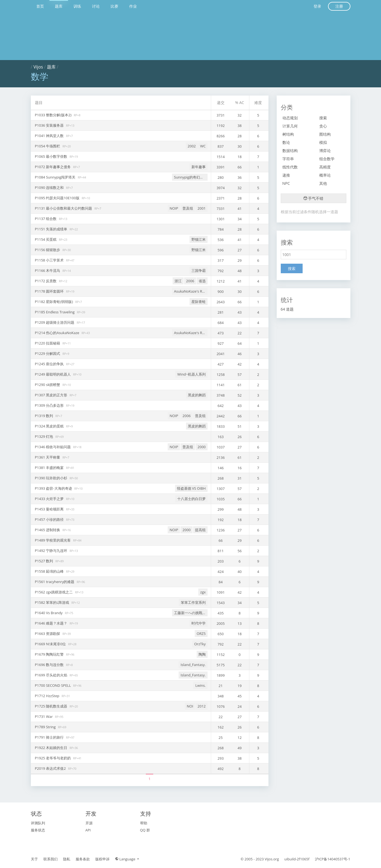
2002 (192, 146)
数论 (286, 142)
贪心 (323, 126)
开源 (89, 823)
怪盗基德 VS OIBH (191, 488)
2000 (202, 447)
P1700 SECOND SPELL (53, 685)
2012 (202, 706)
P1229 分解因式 (48, 353)
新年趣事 (199, 167)
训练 (77, 6)
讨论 (96, 6)
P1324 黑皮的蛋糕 (50, 426)
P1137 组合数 (46, 219)
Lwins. (200, 685)
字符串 (288, 159)
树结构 (288, 134)
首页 (40, 6)
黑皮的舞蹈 (197, 395)
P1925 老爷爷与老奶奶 (53, 758)
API (88, 830)
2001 (202, 208)
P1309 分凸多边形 (50, 405)
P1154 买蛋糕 (46, 239)
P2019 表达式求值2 (51, 768)
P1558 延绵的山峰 (50, 571)
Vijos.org (272, 859)
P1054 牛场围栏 (48, 146)
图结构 (325, 134)
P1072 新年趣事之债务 (53, 167)
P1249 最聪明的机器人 (53, 374)
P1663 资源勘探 (48, 634)
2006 (190, 281)
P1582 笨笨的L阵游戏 (53, 602)
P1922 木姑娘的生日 (52, 748)
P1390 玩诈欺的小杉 (52, 478)
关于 (34, 859)
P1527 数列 (45, 561)
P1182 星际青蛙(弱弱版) (54, 302)
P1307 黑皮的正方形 (52, 395)
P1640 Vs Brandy (49, 613)
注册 (339, 6)
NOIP (174, 208)
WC (203, 146)
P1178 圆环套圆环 (50, 291)
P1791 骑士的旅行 (50, 737)
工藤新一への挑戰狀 (190, 613)
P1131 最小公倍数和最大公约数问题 (64, 208)
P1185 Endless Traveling (55, 312)
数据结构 (290, 151)
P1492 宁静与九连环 (52, 551)
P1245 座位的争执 (50, 364)
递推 (286, 175)
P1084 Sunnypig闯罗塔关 (56, 177)
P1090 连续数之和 (50, 188)
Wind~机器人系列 (191, 374)
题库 (59, 6)
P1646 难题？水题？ (52, 623)
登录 (317, 6)
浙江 (178, 281)
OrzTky (200, 644)
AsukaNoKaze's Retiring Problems (191, 291)
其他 (323, 183)
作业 (133, 6)
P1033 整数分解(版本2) (54, 115)
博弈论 (325, 151)
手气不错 (314, 198)
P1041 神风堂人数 (50, 136)
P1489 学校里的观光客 (53, 540)
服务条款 (83, 859)
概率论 (325, 175)
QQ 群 (145, 830)
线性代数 (290, 167)
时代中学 (199, 623)
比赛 (114, 6)
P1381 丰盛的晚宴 (50, 468)
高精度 (325, 167)
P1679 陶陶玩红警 (50, 654)
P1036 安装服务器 (50, 125)
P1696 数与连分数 (50, 665)
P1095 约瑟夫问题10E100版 (58, 198)
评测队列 (38, 823)
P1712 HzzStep (48, 696)
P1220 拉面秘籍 (48, 343)
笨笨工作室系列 (193, 602)
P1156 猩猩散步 (48, 250)
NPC (286, 183)
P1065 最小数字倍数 (52, 156)
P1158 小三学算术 (50, 260)
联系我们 (51, 859)
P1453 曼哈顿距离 (50, 509)
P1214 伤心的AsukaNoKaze (58, 333)
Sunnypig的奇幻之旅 (190, 177)
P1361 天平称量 (48, 457)
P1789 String (46, 727)
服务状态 (38, 830)
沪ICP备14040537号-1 (333, 859)
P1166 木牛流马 (48, 270)
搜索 (323, 118)
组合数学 (327, 159)
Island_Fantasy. (193, 665)
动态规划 (290, 118)
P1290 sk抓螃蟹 (48, 385)
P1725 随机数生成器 (52, 706)
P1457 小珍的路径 (50, 519)
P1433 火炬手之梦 (50, 499)
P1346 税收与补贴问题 (53, 447)
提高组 (200, 530)
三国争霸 (199, 270)
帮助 (144, 823)
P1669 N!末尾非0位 (51, 644)
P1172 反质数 (46, 281)
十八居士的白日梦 (191, 499)
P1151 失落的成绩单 (52, 229)
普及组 (188, 208)
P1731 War (44, 717)
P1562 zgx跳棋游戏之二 (54, 592)
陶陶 (202, 654)
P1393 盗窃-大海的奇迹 (54, 488)
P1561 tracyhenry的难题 (55, 582)
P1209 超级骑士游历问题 (55, 322)
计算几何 (290, 126)
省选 (202, 281)
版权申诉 (102, 859)
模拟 (323, 142)
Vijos (38, 67)
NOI (190, 706)
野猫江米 (199, 239)
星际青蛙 (199, 302)
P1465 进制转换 (48, 530)
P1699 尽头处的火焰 (52, 675)
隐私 (67, 859)
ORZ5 (201, 634)
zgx (203, 592)
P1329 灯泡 (45, 436)
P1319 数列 (45, 416)
